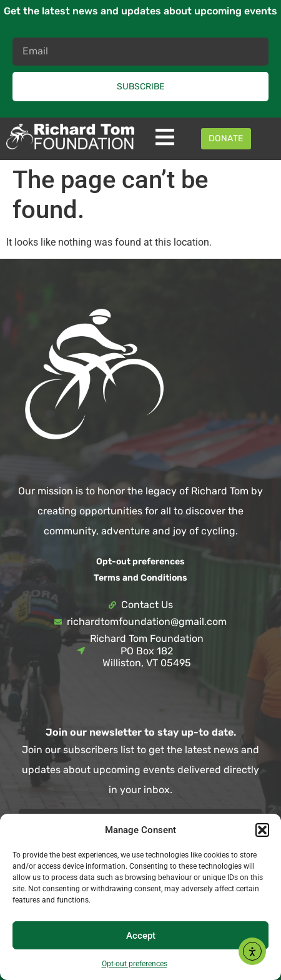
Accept (141, 936)
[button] (262, 830)
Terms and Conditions (140, 578)
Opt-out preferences (135, 964)
